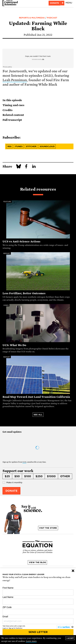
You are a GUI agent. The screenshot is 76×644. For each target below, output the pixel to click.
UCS (24, 462)
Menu (69, 3)
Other (65, 476)
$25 (7, 476)
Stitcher (31, 146)
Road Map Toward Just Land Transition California (36, 397)
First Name (38, 591)
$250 (39, 476)
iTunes (19, 146)
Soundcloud (47, 146)
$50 (17, 476)
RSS (9, 146)
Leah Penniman (15, 80)
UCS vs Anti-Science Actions (21, 242)
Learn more (31, 641)
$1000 (51, 476)
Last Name (38, 600)
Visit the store (48, 528)
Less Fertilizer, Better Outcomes (24, 293)
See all (38, 415)
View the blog (37, 562)
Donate (55, 3)
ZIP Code (38, 610)
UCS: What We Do (14, 345)
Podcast (52, 18)
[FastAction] (64, 627)
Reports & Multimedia (32, 18)
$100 (28, 476)
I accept (70, 638)
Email (38, 620)
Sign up (11, 628)
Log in (4, 628)
